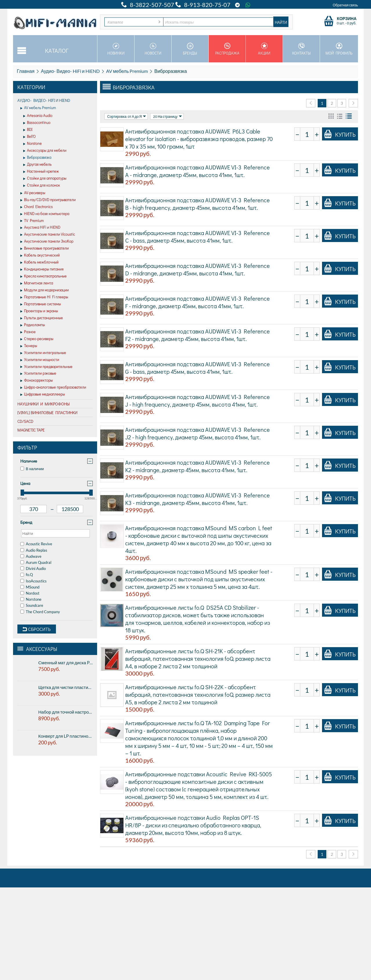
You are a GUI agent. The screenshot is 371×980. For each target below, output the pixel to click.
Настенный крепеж (41, 172)
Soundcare (32, 605)
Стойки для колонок (42, 185)
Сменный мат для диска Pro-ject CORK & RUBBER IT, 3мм (66, 663)
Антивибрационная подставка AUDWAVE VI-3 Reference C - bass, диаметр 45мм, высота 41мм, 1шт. (198, 237)
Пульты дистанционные (42, 318)
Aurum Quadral (36, 562)
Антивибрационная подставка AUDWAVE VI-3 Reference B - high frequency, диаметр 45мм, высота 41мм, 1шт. (198, 204)
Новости (153, 49)
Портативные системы (41, 304)
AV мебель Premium (127, 71)
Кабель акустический (40, 255)
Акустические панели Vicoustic (48, 234)
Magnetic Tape (31, 430)
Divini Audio (33, 568)
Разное (28, 332)
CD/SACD (25, 421)
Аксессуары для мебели (45, 151)
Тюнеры (29, 346)
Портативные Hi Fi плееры (44, 297)
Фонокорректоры (37, 380)
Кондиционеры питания (42, 269)
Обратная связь (345, 5)
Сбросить (37, 629)
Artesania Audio (38, 116)
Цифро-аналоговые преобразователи (53, 387)
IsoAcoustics (33, 581)
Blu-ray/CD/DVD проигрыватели (48, 200)
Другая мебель (37, 165)
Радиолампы (33, 325)
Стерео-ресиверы (37, 339)
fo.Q (27, 575)
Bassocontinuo (37, 123)
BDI (28, 130)
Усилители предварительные (46, 367)
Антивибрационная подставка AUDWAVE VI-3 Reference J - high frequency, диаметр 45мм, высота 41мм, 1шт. (198, 400)
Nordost (30, 593)
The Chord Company (40, 612)
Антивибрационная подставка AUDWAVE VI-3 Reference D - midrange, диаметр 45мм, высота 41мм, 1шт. (198, 269)
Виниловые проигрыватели (44, 248)
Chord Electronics (37, 207)
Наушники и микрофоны (43, 404)
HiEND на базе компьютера (45, 214)
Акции (264, 49)
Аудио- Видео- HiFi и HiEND (70, 71)
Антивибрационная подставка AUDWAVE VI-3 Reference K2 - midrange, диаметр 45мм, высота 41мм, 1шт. (198, 466)
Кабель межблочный (39, 262)
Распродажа (227, 49)
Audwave (31, 556)
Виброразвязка (37, 158)
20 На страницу (167, 116)
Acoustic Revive (36, 544)
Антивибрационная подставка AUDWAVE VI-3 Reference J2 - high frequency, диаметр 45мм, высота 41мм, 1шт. (198, 433)
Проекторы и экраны (39, 311)
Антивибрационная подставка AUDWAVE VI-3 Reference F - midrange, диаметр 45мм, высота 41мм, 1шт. (198, 302)
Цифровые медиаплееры (43, 394)
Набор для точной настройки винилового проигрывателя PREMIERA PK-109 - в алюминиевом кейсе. (66, 712)
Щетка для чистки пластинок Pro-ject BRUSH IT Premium (66, 687)
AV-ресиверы (33, 193)
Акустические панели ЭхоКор (47, 241)
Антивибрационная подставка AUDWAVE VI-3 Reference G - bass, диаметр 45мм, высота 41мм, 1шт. (198, 368)
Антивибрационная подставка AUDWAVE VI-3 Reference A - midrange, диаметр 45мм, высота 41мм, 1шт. (198, 171)
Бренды (190, 49)
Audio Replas (34, 550)
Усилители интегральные (43, 353)
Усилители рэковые (38, 373)
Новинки (116, 49)
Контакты (301, 49)
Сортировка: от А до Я (127, 116)
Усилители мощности (40, 360)
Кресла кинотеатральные (43, 276)
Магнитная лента (37, 283)
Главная (26, 71)
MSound (30, 587)
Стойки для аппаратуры (45, 178)
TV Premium (32, 221)
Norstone (32, 144)
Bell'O (29, 137)
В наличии (32, 469)
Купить (340, 134)
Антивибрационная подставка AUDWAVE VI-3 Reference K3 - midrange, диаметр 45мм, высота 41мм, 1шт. (198, 499)
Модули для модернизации (44, 290)
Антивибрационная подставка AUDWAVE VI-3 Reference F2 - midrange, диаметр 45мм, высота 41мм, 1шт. (198, 335)
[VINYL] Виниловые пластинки (47, 413)
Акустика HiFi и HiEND (40, 228)
